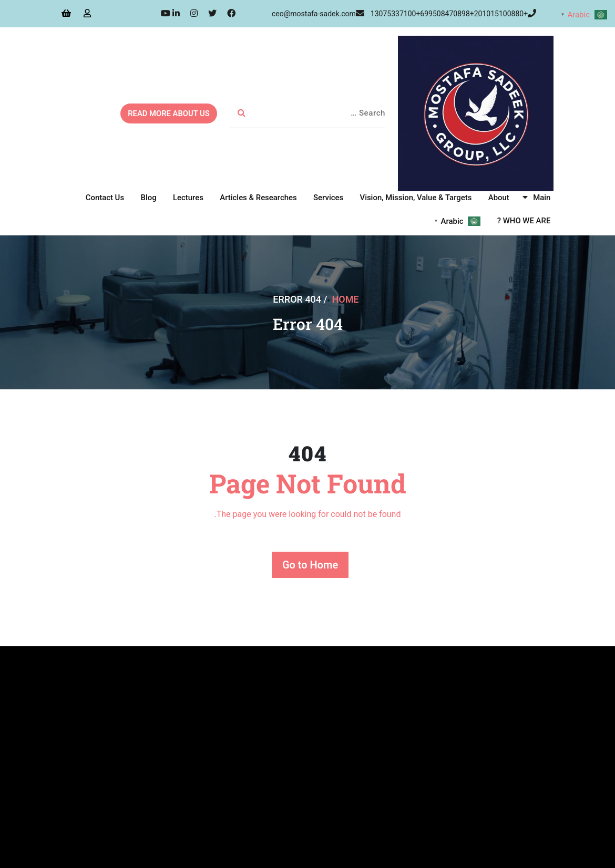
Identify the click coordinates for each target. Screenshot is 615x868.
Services (330, 198)
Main (542, 198)
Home (346, 299)
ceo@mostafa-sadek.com (318, 14)
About (499, 198)
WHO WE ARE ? (524, 221)
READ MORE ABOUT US (168, 113)
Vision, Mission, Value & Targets (417, 198)
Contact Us (108, 198)
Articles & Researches (260, 198)
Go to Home (310, 565)
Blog (151, 198)
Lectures (190, 198)
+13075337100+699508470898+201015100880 (453, 14)
